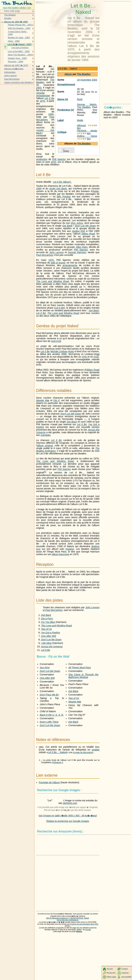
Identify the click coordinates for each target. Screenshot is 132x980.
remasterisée (43, 96)
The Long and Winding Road (53, 281)
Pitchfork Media (87, 131)
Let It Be (49, 98)
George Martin (87, 104)
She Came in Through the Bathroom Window (83, 676)
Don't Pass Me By (49, 695)
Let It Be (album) (62, 182)
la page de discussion (83, 752)
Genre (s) (63, 99)
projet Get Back (58, 189)
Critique (62, 132)
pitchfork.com (70, 803)
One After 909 (49, 636)
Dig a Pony (47, 619)
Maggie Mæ (43, 400)
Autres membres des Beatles (18, 82)
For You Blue (48, 622)
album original (45, 446)
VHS (84, 357)
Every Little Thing (49, 722)
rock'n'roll (56, 341)
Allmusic (82, 125)
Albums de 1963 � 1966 (16, 22)
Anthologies (10, 72)
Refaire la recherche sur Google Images (68, 821)
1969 (51, 114)
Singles (8, 18)
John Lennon (57, 252)
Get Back (67, 226)
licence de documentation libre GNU (85, 924)
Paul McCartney (45, 118)
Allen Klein (82, 247)
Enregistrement (66, 84)
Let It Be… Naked (57, 752)
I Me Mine (46, 643)
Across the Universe (52, 647)
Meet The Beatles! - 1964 (20, 55)
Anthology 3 (57, 762)
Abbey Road (88, 234)
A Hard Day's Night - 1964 (18, 33)
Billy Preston (64, 197)
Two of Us (46, 629)
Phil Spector (59, 159)
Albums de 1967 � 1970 (16, 65)
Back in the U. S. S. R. (52, 715)
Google (88, 930)
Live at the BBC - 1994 (19, 51)
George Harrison (77, 252)
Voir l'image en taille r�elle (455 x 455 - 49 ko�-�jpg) (68, 816)
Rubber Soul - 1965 (17, 58)
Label (60, 120)
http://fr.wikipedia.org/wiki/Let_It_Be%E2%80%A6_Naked (67, 918)
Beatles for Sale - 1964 (19, 38)
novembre (86, 80)
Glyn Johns (77, 223)
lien (79, 128)
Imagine (70, 549)
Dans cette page (12, 11)
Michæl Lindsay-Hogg (62, 351)
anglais (96, 750)
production (42, 159)
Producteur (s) (65, 110)
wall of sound (58, 263)
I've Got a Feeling (50, 633)
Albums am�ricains (14, 69)
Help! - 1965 (14, 41)
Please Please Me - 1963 (20, 25)
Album (68, 74)
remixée (40, 93)
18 (78, 80)
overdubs (45, 435)
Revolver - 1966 (15, 62)
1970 (42, 101)
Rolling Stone (87, 136)
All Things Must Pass (80, 668)
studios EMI (79, 231)
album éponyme (60, 554)
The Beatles (84, 74)
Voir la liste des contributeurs (68, 920)
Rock (80, 99)
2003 (94, 80)
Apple (80, 120)
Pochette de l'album (49, 782)
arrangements (70, 265)
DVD (96, 357)
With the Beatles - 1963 (19, 28)
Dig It (56, 400)
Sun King (45, 668)
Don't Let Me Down (85, 226)
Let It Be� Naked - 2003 (19, 44)
